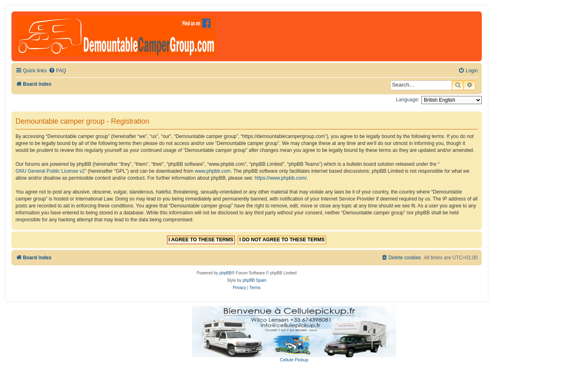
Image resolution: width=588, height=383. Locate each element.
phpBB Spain (254, 280)
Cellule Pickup (294, 360)
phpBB (225, 273)
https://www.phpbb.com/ (281, 178)
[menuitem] (57, 71)
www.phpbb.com (213, 171)
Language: (408, 100)
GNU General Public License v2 (50, 171)
